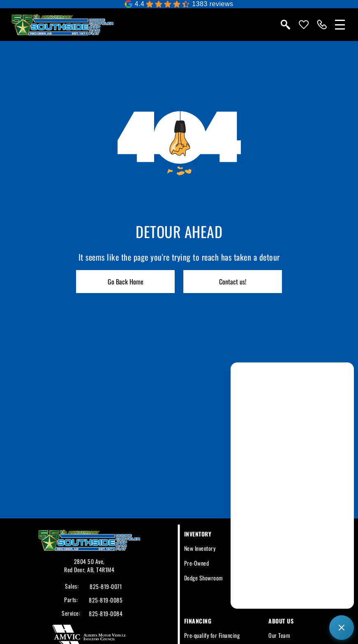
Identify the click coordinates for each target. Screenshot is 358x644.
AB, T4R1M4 (101, 570)
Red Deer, (76, 570)
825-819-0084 (106, 614)
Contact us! (233, 282)
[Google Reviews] (179, 4)
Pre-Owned (197, 563)
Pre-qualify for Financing (212, 635)
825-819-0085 (106, 600)
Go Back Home (126, 282)
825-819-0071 (106, 587)
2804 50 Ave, (89, 561)
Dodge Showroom (204, 578)
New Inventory (200, 548)
